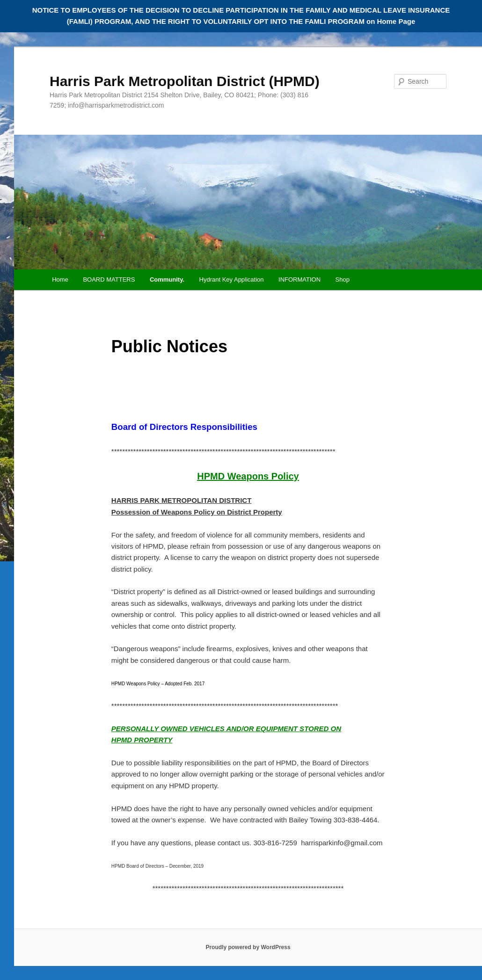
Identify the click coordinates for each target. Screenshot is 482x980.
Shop (343, 279)
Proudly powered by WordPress (248, 947)
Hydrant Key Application (232, 279)
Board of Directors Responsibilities (184, 427)
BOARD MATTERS (109, 279)
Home (60, 279)
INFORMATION (299, 279)
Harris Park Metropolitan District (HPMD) (185, 81)
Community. (167, 279)
